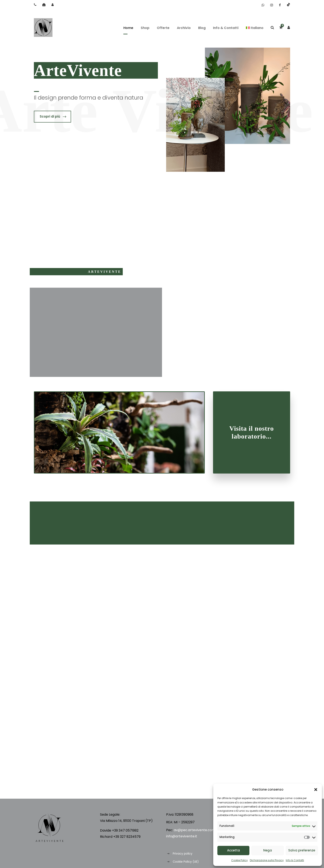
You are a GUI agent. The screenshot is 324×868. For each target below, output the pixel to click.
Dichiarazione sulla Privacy (267, 860)
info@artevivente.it (182, 836)
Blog (202, 28)
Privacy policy (183, 854)
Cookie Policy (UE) (186, 862)
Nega (268, 850)
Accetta (233, 850)
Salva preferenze (302, 850)
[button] (316, 790)
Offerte (163, 28)
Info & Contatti (295, 860)
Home (128, 28)
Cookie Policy (239, 860)
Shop (145, 28)
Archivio (184, 28)
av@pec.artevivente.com (194, 830)
